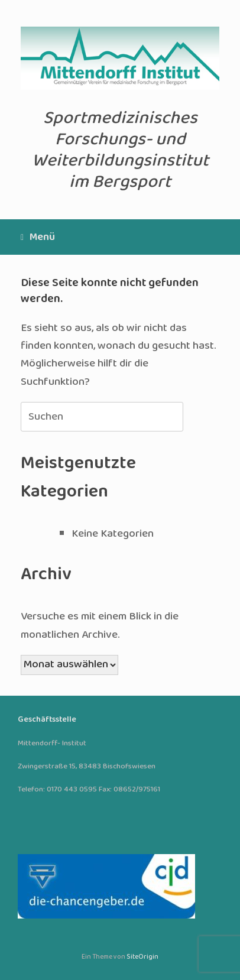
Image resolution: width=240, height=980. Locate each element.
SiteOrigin (142, 957)
